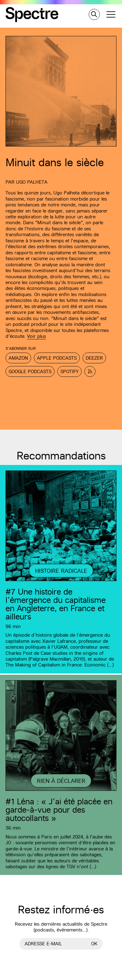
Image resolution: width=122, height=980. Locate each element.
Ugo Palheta (32, 182)
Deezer (94, 358)
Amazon (18, 358)
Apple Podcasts (57, 358)
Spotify (69, 371)
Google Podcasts (30, 371)
